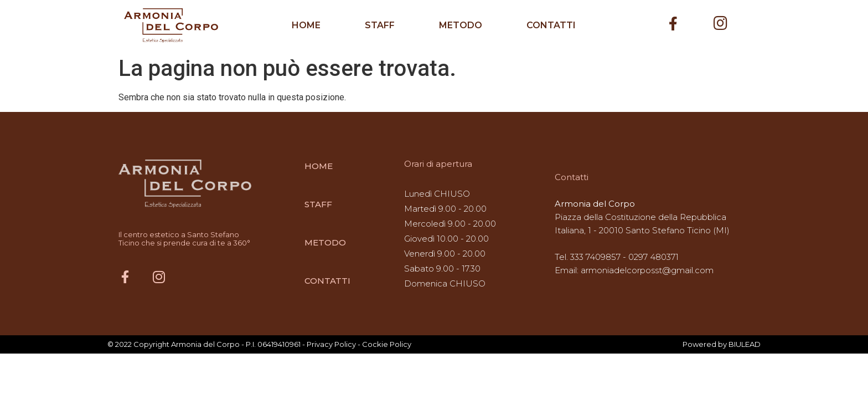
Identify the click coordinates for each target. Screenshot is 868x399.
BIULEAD (745, 344)
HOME (306, 25)
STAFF (380, 25)
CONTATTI (551, 25)
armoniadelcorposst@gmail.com (647, 270)
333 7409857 (595, 257)
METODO (461, 25)
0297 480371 (653, 257)
